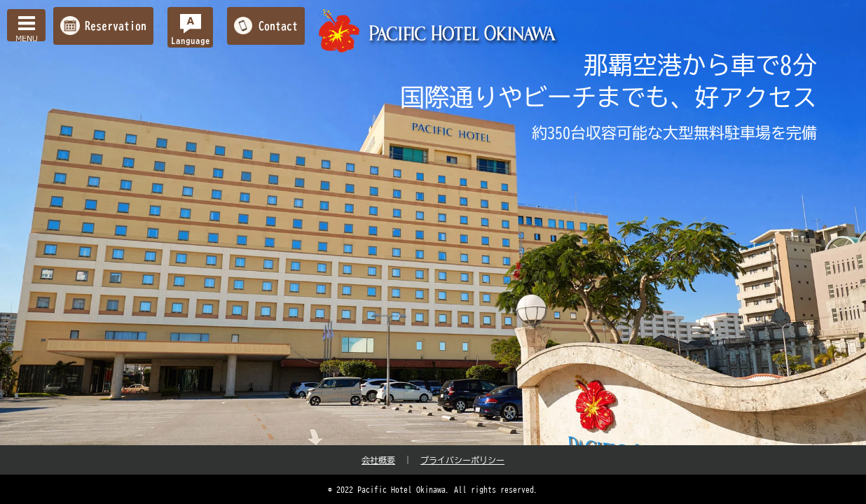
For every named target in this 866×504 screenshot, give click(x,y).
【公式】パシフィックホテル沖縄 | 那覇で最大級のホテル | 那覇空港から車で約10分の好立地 (439, 31)
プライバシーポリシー (462, 460)
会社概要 (378, 460)
